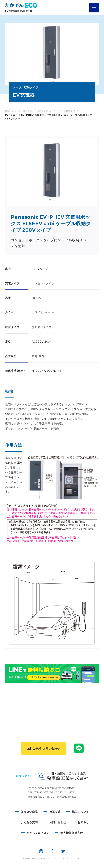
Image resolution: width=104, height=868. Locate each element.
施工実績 (55, 812)
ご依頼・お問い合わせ (46, 748)
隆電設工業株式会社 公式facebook (52, 851)
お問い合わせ (58, 822)
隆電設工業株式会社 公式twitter (63, 851)
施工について (80, 812)
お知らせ (83, 822)
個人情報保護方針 (72, 833)
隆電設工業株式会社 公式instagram (41, 851)
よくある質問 (29, 822)
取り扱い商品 (29, 812)
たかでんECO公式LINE (79, 748)
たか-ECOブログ (38, 833)
